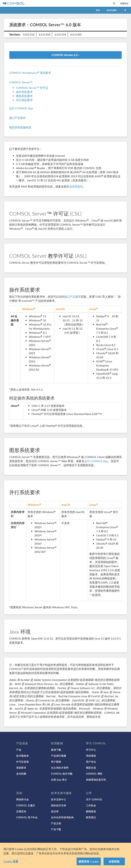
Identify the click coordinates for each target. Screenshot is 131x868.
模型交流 (91, 768)
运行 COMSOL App (21, 108)
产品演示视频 (59, 756)
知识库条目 (76, 186)
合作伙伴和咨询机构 (62, 817)
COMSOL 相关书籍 (62, 774)
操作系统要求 (24, 92)
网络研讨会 (23, 799)
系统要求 (21, 768)
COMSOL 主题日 (26, 805)
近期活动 (21, 811)
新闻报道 (91, 811)
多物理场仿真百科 (96, 780)
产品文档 (56, 823)
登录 (98, 10)
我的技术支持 (59, 805)
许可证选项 (23, 762)
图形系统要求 (24, 96)
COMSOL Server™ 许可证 (32, 88)
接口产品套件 (17, 118)
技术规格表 (23, 756)
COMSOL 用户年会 (27, 817)
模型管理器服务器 (20, 127)
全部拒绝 (114, 862)
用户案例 (56, 762)
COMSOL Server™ (21, 82)
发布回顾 (21, 774)
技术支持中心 (59, 799)
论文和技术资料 (60, 768)
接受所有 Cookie (89, 862)
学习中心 (91, 750)
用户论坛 (91, 762)
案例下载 (56, 750)
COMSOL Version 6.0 (65, 55)
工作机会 (91, 805)
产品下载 (56, 829)
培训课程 (91, 756)
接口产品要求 (73, 297)
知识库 (55, 811)
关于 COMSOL (94, 799)
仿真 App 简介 (59, 780)
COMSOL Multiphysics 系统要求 (30, 73)
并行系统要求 (24, 100)
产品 (19, 750)
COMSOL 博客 (94, 774)
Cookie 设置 (11, 862)
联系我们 (91, 817)
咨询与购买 (112, 10)
